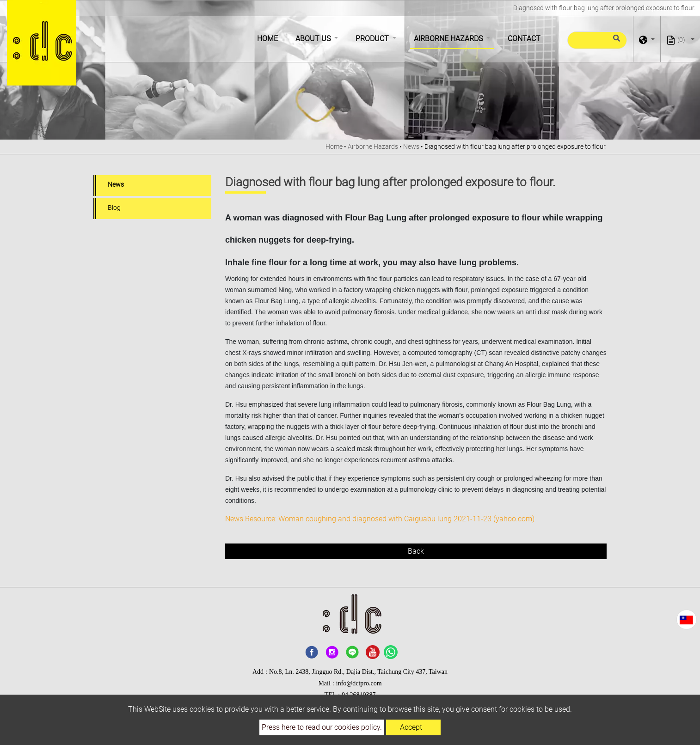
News (411, 147)
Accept (411, 727)
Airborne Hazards (373, 147)
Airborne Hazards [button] (449, 39)
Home (269, 38)
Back (416, 551)
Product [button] (373, 39)
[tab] (152, 186)
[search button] (615, 42)
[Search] (597, 40)
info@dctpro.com (359, 683)
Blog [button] (114, 208)
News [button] (116, 184)
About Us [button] (314, 39)
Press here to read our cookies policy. (322, 727)
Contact (524, 39)
